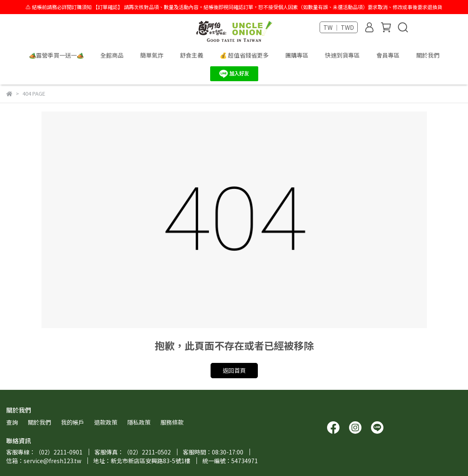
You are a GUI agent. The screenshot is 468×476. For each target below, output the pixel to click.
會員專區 (388, 55)
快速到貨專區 (342, 55)
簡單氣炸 (152, 55)
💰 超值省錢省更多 (244, 55)
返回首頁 (234, 370)
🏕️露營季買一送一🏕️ (56, 55)
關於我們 (428, 55)
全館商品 (112, 55)
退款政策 (106, 422)
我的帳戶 (73, 422)
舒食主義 (192, 55)
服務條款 (172, 422)
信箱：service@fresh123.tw (44, 461)
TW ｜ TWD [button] (339, 27)
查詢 (12, 422)
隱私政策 (139, 422)
